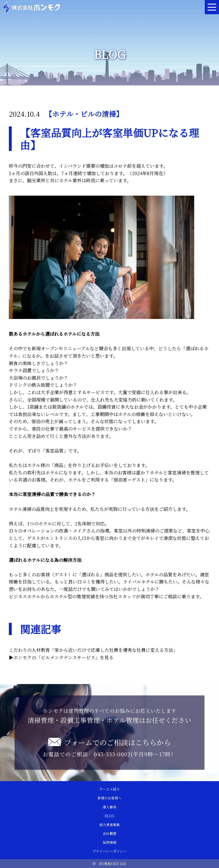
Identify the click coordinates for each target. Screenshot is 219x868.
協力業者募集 (109, 825)
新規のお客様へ (109, 798)
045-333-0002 (112, 754)
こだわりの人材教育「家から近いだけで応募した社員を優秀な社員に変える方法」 (93, 650)
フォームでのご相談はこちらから (117, 742)
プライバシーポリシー (109, 851)
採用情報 (109, 842)
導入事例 (109, 807)
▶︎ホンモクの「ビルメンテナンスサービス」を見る (61, 657)
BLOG (109, 816)
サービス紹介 (109, 789)
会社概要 (109, 833)
